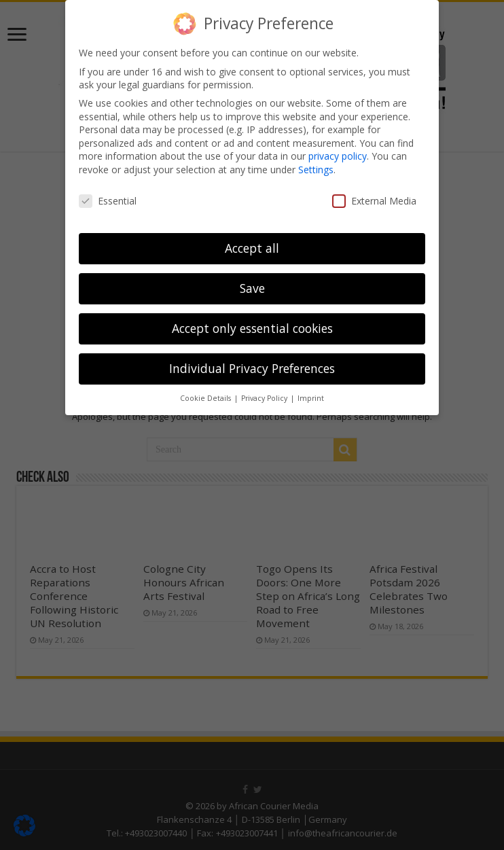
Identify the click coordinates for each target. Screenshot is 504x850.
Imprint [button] (311, 398)
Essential (108, 201)
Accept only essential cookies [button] (252, 328)
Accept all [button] (252, 248)
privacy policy (338, 156)
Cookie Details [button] (206, 398)
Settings (316, 170)
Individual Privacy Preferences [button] (252, 368)
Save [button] (252, 288)
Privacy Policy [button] (265, 398)
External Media (374, 201)
